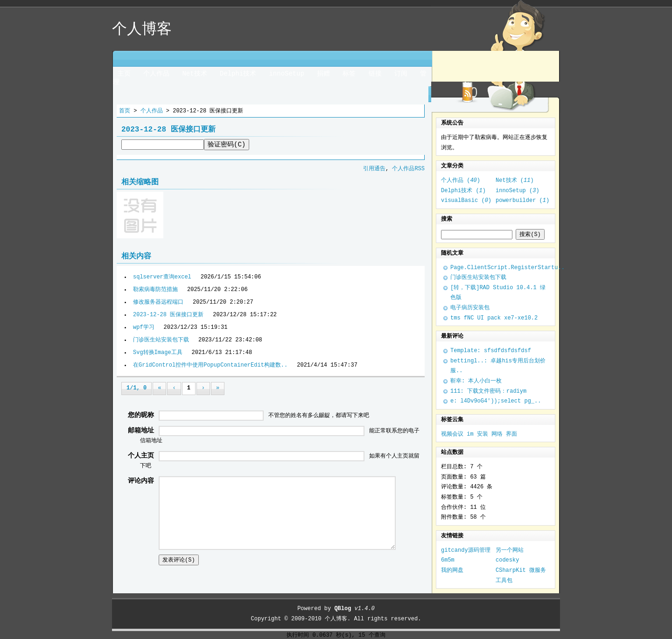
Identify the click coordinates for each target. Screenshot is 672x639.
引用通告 (374, 169)
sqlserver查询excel (162, 277)
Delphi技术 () (463, 191)
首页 (125, 111)
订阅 (401, 74)
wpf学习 (144, 327)
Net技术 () (515, 181)
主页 (124, 74)
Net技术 (194, 74)
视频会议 (452, 434)
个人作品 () (461, 181)
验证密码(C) (227, 145)
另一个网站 (510, 550)
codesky (507, 560)
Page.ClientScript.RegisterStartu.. (507, 268)
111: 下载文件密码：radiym (488, 391)
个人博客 (336, 619)
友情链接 (452, 536)
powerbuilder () (522, 201)
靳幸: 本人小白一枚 (476, 381)
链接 (375, 74)
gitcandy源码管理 (466, 550)
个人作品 (156, 74)
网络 (497, 434)
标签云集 (452, 420)
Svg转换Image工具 (158, 353)
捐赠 (323, 74)
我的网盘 (452, 570)
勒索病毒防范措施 (155, 290)
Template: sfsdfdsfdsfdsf (491, 351)
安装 (483, 434)
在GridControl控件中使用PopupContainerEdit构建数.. (210, 365)
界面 (511, 434)
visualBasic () (466, 201)
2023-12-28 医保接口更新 (168, 315)
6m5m (448, 560)
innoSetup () (518, 191)
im (470, 434)
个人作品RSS (408, 169)
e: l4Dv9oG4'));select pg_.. (496, 401)
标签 (349, 74)
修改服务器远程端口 (158, 302)
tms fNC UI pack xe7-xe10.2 (494, 318)
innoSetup (287, 74)
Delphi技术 (238, 74)
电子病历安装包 (470, 308)
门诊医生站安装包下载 (161, 340)
